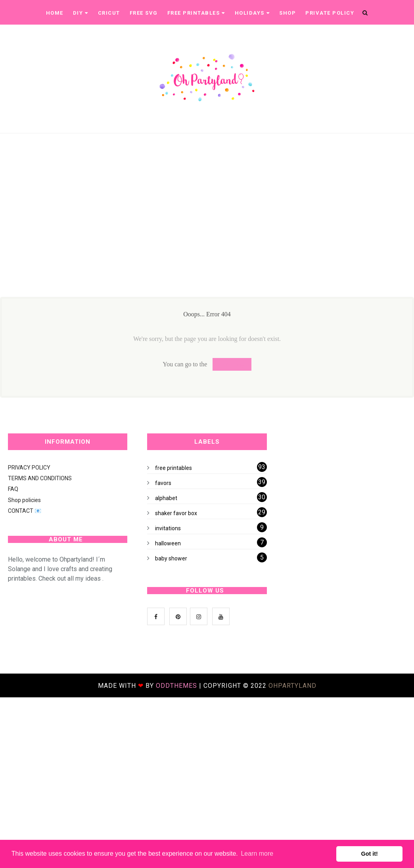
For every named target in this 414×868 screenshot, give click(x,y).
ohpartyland (292, 686)
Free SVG (144, 13)
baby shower (171, 558)
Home (55, 13)
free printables (173, 468)
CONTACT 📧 (25, 511)
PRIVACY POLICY (29, 468)
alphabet (166, 498)
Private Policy (330, 13)
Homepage (232, 364)
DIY (81, 13)
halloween (168, 543)
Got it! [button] (370, 854)
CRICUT (109, 13)
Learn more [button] (257, 854)
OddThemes (176, 686)
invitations (168, 528)
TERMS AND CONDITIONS (40, 478)
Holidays (252, 13)
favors (163, 483)
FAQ (13, 489)
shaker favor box (176, 513)
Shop (287, 13)
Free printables (196, 13)
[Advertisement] (203, 232)
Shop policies (24, 500)
